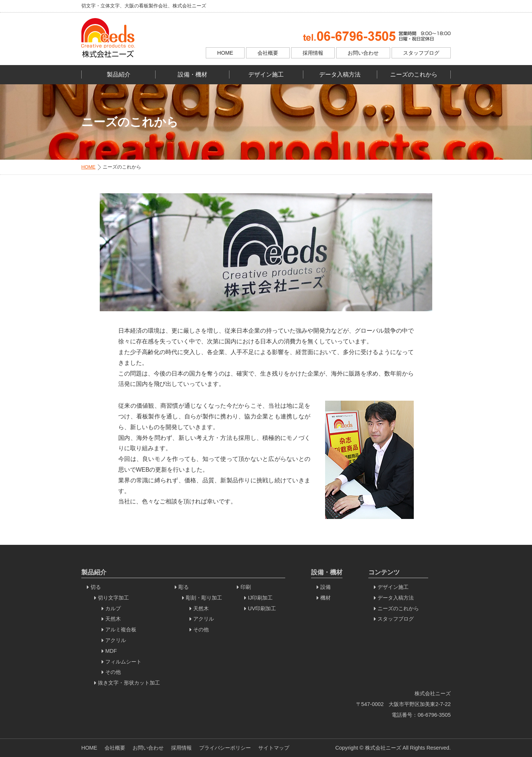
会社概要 (268, 53)
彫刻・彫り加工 (204, 598)
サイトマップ (274, 748)
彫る (184, 587)
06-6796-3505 (434, 715)
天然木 (113, 619)
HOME (225, 53)
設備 (325, 587)
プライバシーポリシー (225, 748)
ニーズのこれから (414, 74)
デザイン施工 (266, 74)
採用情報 (313, 53)
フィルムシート (123, 662)
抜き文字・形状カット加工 (129, 683)
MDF (111, 651)
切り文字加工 (113, 598)
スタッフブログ (421, 53)
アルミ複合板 (121, 629)
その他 (113, 672)
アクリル (116, 640)
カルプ (113, 608)
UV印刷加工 (262, 608)
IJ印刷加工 (260, 598)
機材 (325, 598)
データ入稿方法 (340, 74)
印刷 (246, 587)
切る (96, 587)
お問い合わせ (363, 53)
